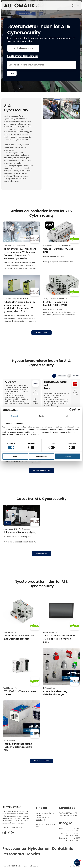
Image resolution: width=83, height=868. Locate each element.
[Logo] (22, 6)
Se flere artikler (41, 332)
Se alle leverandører (23, 48)
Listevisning (74, 376)
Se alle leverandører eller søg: (22, 56)
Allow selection (41, 456)
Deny (15, 456)
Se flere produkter (41, 761)
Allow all (68, 456)
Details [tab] (41, 416)
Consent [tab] (14, 416)
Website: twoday (75, 866)
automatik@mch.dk (70, 815)
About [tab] (69, 416)
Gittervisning (59, 376)
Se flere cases (41, 553)
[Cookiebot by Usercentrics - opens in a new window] (71, 410)
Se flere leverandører (41, 470)
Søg (12, 73)
